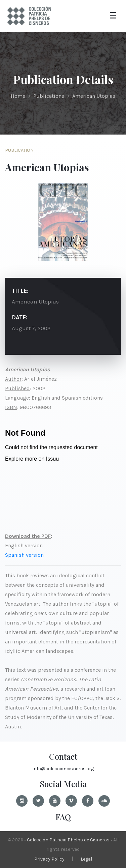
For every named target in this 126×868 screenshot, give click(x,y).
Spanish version (24, 555)
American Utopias (94, 96)
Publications (49, 96)
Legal (86, 859)
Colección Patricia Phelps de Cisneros (68, 840)
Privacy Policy (49, 859)
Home (18, 96)
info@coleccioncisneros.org (63, 769)
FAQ (63, 817)
